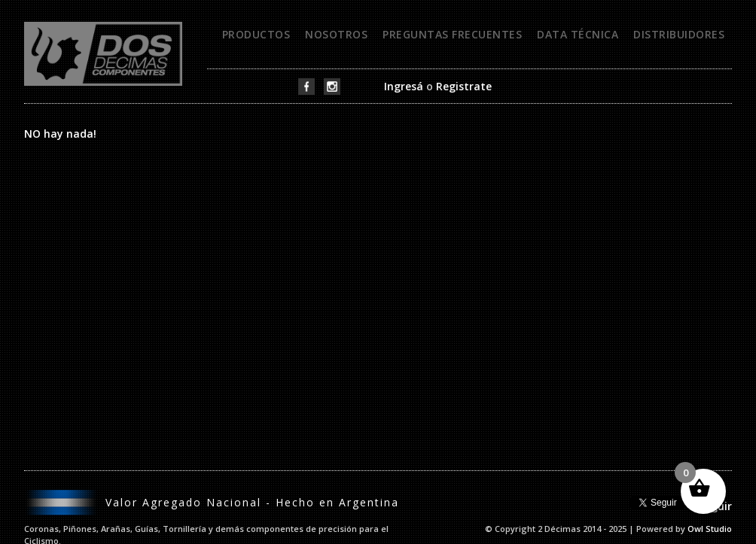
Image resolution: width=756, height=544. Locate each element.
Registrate (464, 86)
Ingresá (404, 86)
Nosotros (336, 34)
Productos (256, 34)
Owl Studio (710, 529)
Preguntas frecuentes (452, 34)
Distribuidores (679, 34)
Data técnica (578, 34)
